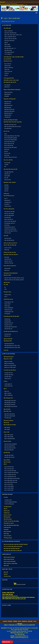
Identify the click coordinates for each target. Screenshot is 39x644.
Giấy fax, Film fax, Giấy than (10, 39)
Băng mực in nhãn (8, 359)
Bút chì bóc (7, 155)
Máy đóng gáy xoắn (8, 398)
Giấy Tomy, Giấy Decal (9, 41)
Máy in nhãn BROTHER (10, 439)
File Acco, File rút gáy (9, 213)
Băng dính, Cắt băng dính (10, 99)
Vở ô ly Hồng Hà (8, 54)
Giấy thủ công (7, 66)
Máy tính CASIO (7, 275)
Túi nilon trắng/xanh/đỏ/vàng (11, 502)
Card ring (6, 350)
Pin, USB (6, 285)
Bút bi (6, 134)
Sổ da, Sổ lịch (7, 304)
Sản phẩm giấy (7, 28)
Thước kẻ (6, 73)
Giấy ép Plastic (8, 46)
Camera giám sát (8, 384)
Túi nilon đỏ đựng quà (9, 504)
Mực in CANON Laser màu (10, 475)
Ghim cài (6, 191)
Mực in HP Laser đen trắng (10, 471)
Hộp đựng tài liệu (8, 341)
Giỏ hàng (5, 580)
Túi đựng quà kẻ (7, 507)
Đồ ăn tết (6, 572)
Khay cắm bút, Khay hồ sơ (10, 266)
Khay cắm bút (7, 268)
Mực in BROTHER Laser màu (11, 480)
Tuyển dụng (20, 624)
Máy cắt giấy (7, 427)
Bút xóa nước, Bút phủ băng (10, 140)
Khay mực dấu (8, 180)
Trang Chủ (5, 621)
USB (5, 289)
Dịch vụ (20, 621)
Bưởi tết (6, 574)
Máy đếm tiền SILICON (9, 457)
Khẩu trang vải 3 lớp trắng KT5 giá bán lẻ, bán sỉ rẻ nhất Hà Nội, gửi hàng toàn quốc (19, 613)
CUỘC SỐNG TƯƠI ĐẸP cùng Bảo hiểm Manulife (12, 608)
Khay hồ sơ (7, 270)
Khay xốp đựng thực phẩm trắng (11, 525)
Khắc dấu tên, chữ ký (9, 523)
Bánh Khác (6, 566)
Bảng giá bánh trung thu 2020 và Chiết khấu (12, 611)
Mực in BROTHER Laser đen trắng (12, 478)
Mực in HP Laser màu (9, 469)
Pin (5, 287)
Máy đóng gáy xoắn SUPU (10, 401)
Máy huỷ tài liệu (7, 532)
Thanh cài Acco (8, 206)
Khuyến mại (24, 621)
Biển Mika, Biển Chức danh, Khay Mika (13, 122)
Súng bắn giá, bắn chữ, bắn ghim (11, 316)
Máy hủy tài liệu (7, 441)
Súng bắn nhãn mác (9, 323)
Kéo (5, 166)
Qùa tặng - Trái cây (7, 569)
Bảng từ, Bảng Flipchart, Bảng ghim (12, 90)
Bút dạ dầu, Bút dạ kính (9, 142)
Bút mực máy (7, 153)
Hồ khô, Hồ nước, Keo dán (10, 252)
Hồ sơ (6, 297)
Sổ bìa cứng (7, 306)
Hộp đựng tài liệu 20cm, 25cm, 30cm (12, 347)
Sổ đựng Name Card (9, 312)
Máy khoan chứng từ (8, 421)
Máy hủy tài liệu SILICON (10, 448)
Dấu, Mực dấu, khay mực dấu (10, 169)
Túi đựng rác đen (8, 500)
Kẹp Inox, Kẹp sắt (8, 261)
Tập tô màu (7, 70)
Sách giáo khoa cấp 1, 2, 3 (10, 48)
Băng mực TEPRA (8, 362)
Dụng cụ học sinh (8, 71)
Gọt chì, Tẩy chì (8, 248)
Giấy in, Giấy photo (9, 31)
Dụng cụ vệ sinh (8, 515)
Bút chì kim (7, 149)
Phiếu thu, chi (7, 336)
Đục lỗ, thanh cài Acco (9, 196)
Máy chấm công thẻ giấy (10, 416)
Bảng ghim (7, 96)
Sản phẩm (10, 621)
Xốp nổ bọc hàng (8, 519)
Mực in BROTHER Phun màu (11, 482)
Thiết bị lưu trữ (8, 379)
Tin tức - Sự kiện (7, 605)
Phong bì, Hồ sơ (7, 292)
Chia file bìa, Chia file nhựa (10, 229)
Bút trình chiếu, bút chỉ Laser (11, 157)
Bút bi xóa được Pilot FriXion (11, 147)
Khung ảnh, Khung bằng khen (11, 273)
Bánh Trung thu (7, 554)
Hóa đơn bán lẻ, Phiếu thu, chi (11, 331)
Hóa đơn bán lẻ (8, 334)
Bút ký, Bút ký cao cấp (9, 144)
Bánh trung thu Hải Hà (9, 559)
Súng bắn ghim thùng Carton (11, 327)
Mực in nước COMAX (9, 488)
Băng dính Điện (8, 115)
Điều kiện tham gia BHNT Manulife (12, 549)
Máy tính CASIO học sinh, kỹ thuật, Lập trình (14, 280)
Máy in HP (7, 391)
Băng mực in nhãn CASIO (10, 367)
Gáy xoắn (6, 236)
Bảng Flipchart (7, 94)
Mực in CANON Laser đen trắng (11, 473)
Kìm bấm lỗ (7, 204)
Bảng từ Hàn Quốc (8, 92)
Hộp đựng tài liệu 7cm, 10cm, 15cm (12, 346)
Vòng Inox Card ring (9, 263)
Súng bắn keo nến (8, 329)
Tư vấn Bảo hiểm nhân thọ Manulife (11, 541)
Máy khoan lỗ (7, 200)
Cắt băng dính (7, 117)
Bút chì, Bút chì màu (9, 146)
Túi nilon (6, 497)
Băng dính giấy (8, 107)
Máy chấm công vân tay (10, 414)
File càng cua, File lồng (9, 212)
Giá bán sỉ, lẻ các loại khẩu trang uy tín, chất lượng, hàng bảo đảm (16, 615)
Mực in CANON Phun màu (10, 476)
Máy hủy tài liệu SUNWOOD (11, 444)
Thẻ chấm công (8, 418)
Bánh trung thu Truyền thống (10, 563)
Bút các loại (6, 131)
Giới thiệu (15, 621)
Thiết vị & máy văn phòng (9, 354)
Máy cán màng (7, 462)
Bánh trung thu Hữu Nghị (10, 561)
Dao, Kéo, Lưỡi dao (8, 160)
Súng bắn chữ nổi (8, 325)
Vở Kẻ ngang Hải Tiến (9, 78)
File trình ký (7, 225)
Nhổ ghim (6, 189)
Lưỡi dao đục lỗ (8, 202)
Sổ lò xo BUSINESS (9, 308)
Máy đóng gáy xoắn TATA (10, 403)
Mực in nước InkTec (9, 484)
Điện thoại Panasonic (9, 357)
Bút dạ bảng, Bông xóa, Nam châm (12, 136)
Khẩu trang (6, 194)
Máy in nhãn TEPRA (9, 437)
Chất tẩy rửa (7, 513)
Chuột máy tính (7, 527)
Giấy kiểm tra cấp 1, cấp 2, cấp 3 (11, 80)
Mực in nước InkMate (9, 486)
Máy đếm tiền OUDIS (9, 455)
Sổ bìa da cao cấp (8, 310)
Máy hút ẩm (6, 423)
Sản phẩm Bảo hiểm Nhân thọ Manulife (13, 551)
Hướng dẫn (30, 621)
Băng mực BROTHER (9, 363)
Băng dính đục (8, 104)
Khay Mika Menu (8, 128)
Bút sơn (6, 151)
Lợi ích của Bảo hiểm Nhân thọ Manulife (13, 546)
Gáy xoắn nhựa (8, 238)
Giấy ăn (6, 509)
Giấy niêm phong (8, 50)
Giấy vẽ (6, 75)
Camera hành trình (8, 386)
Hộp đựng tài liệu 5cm (9, 344)
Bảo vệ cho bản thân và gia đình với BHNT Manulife (16, 544)
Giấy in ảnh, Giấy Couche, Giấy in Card (13, 35)
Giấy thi (6, 43)
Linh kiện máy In (8, 377)
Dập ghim (6, 185)
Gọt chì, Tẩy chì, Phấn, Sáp (10, 245)
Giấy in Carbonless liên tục (10, 37)
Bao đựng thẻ (7, 85)
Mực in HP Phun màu (9, 467)
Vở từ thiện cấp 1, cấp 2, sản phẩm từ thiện (14, 57)
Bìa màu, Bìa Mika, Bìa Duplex (11, 120)
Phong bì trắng (8, 295)
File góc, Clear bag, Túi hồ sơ (11, 231)
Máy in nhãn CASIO (9, 435)
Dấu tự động (7, 176)
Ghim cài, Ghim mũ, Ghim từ (10, 243)
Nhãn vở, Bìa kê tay (9, 68)
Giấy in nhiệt (7, 44)
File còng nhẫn (8, 217)
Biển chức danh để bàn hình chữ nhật (13, 127)
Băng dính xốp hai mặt (9, 109)
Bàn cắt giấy (7, 429)
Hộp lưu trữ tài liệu (8, 339)
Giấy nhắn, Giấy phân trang (10, 33)
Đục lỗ (6, 198)
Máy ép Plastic (7, 409)
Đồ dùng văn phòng (7, 494)
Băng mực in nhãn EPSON (10, 365)
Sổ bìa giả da (7, 314)
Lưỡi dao (6, 165)
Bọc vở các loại (8, 64)
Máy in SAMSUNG (8, 395)
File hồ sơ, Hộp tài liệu (9, 209)
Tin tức (35, 621)
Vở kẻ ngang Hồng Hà (9, 52)
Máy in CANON (8, 393)
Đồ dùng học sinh (8, 61)
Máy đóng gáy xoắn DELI (10, 405)
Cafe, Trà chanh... (8, 536)
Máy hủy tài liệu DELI (9, 450)
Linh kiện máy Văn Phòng (10, 370)
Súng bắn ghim (8, 321)
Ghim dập (6, 187)
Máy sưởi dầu (7, 460)
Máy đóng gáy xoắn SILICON (11, 406)
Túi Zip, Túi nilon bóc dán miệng (11, 521)
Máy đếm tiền (7, 453)
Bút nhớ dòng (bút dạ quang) (11, 138)
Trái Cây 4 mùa (7, 576)
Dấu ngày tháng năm (9, 172)
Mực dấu (6, 178)
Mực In (6, 18)
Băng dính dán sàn (8, 113)
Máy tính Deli (7, 282)
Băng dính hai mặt (8, 105)
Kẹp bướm (7, 257)
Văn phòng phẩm (7, 25)
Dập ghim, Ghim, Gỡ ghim (10, 182)
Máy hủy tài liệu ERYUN (10, 446)
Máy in (5, 389)
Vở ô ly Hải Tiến (7, 59)
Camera (6, 381)
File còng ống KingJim (9, 215)
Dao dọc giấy (7, 163)
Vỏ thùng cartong (8, 538)
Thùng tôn (6, 529)
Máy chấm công (7, 411)
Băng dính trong (8, 102)
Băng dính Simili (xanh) (9, 111)
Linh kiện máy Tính (9, 373)
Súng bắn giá (7, 319)
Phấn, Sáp (7, 250)
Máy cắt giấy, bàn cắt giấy (10, 425)
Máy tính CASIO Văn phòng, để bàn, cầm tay (14, 278)
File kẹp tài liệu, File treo (10, 227)
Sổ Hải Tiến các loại (8, 299)
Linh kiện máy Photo (9, 375)
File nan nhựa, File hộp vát (10, 221)
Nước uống (6, 534)
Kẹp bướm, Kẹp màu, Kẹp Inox (11, 254)
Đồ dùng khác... (7, 517)
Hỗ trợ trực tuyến (7, 589)
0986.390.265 (6, 642)
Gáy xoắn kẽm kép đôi (9, 240)
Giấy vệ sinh (7, 511)
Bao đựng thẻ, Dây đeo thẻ (10, 82)
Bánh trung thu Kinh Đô (9, 557)
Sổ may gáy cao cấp (9, 302)
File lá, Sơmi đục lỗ (9, 219)
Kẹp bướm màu (8, 259)
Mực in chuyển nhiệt (14, 18)
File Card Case (8, 233)
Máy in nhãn (7, 432)
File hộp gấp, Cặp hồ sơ (10, 223)
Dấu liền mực (7, 174)
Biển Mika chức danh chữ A (10, 125)
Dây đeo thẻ (7, 87)
